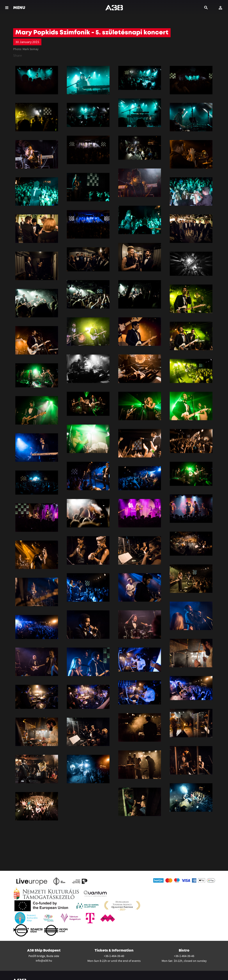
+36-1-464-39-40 (114, 956)
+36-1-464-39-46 (184, 956)
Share (18, 55)
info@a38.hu (44, 961)
